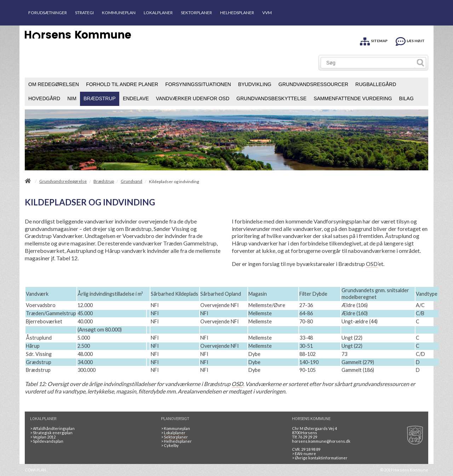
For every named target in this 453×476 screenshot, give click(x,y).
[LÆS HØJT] (410, 40)
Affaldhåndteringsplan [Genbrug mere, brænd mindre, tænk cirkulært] (52, 428)
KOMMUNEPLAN (119, 13)
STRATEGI (84, 13)
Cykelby (170, 445)
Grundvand (131, 181)
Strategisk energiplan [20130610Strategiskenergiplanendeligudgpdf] (51, 433)
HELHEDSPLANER (237, 13)
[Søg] (368, 63)
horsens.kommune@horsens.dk (321, 441)
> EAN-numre (304, 454)
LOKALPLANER (158, 13)
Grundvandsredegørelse (63, 181)
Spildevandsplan (47, 441)
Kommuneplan (176, 428)
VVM (267, 13)
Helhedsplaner (176, 441)
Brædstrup (104, 181)
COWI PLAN (35, 470)
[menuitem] (54, 85)
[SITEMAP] (374, 40)
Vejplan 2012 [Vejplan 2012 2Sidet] (43, 437)
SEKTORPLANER (196, 13)
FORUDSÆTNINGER (48, 13)
